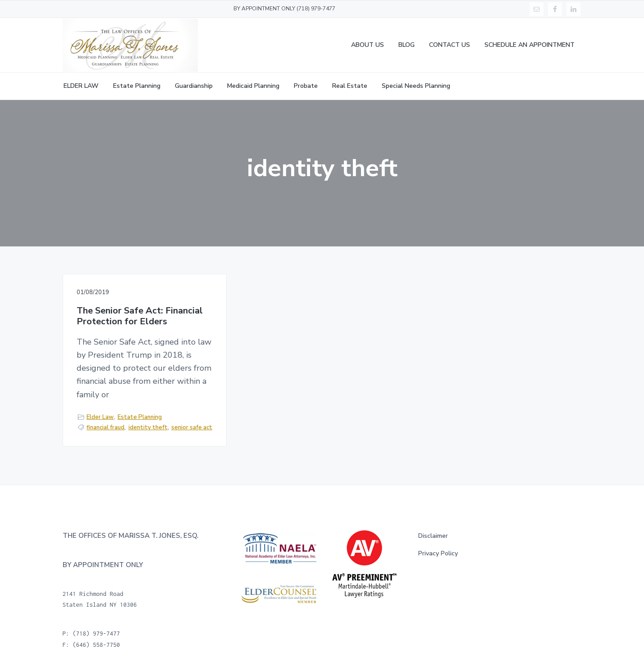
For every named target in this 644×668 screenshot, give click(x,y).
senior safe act (192, 427)
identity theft (148, 427)
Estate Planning (140, 417)
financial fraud (105, 427)
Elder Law (100, 417)
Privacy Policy (438, 553)
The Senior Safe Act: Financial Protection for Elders (140, 316)
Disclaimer (433, 536)
